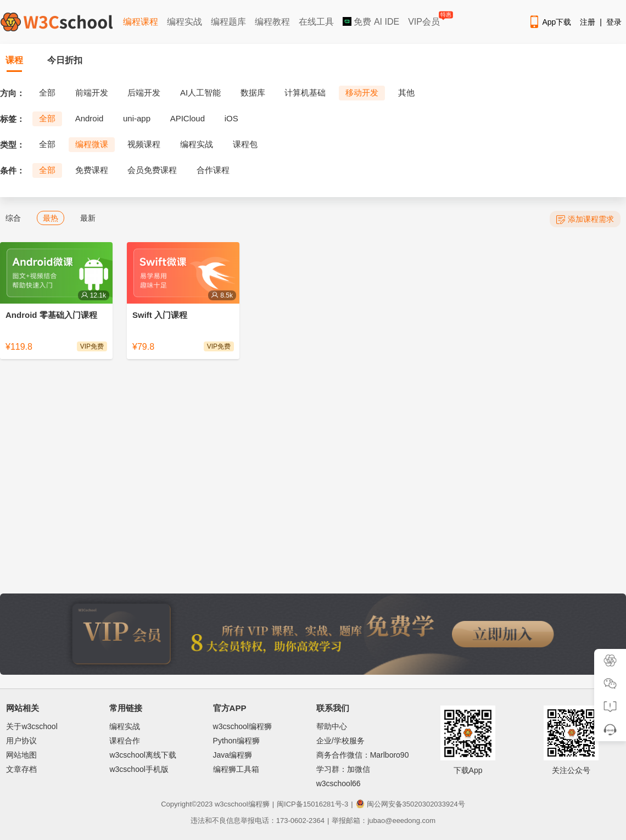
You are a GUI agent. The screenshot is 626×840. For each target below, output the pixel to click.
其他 (406, 93)
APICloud (188, 118)
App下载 (550, 22)
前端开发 (92, 93)
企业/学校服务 (340, 741)
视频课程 (144, 144)
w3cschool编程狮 (242, 726)
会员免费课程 (152, 170)
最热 (51, 218)
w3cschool (231, 804)
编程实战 (185, 22)
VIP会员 (425, 19)
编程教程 (272, 22)
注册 (588, 22)
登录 (614, 22)
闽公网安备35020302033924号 (410, 804)
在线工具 (316, 22)
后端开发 (144, 93)
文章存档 (21, 769)
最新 (88, 218)
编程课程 (141, 22)
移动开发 (362, 93)
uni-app (137, 118)
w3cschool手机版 (139, 769)
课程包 (245, 144)
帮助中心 (332, 726)
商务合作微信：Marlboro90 (363, 755)
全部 (47, 93)
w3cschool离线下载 (142, 755)
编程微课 (92, 144)
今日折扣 (65, 60)
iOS (231, 118)
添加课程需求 (585, 219)
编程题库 (228, 22)
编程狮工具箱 (236, 769)
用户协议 (21, 741)
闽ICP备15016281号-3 (312, 804)
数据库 (253, 93)
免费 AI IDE (371, 22)
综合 (13, 218)
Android (90, 118)
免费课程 (92, 170)
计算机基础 (305, 93)
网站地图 (21, 755)
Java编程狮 (233, 755)
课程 (14, 60)
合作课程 (213, 170)
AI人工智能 (200, 93)
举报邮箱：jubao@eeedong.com (384, 821)
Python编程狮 (237, 741)
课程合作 (125, 741)
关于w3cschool (32, 726)
